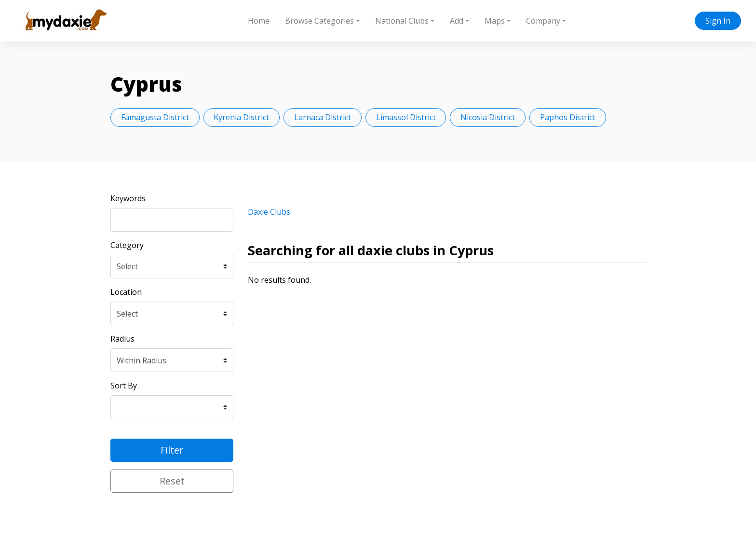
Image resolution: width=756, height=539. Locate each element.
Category (127, 245)
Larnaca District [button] (323, 117)
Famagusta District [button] (155, 117)
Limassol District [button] (406, 117)
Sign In (718, 21)
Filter (172, 450)
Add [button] (457, 21)
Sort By (124, 386)
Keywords (128, 198)
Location (126, 292)
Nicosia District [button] (488, 117)
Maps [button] (495, 21)
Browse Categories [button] (319, 21)
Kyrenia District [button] (241, 117)
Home (259, 21)
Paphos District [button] (568, 117)
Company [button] (543, 21)
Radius (122, 339)
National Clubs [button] (402, 21)
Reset (172, 481)
